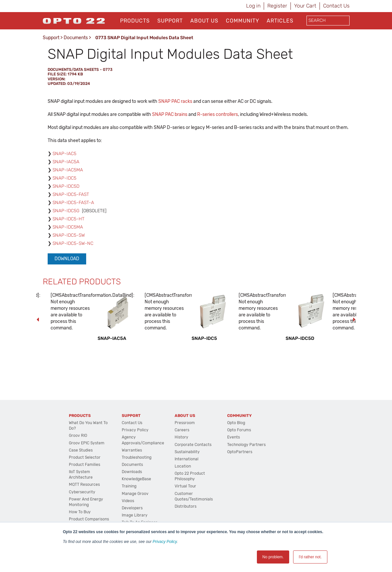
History (181, 437)
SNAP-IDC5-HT (69, 219)
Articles (280, 21)
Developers (132, 508)
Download (67, 259)
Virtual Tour (185, 486)
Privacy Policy (165, 542)
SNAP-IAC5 (64, 154)
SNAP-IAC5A (66, 162)
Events (234, 437)
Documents (76, 38)
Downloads (132, 472)
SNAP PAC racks (175, 101)
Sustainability (187, 452)
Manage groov (135, 494)
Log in (253, 6)
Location (183, 466)
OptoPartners (240, 452)
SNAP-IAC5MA (68, 170)
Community (243, 21)
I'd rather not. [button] (310, 557)
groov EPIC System (87, 443)
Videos (128, 501)
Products (135, 21)
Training (129, 486)
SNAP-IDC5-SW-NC (73, 243)
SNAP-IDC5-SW (69, 235)
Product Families (85, 465)
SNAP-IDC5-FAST (71, 194)
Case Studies (81, 450)
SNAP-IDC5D (66, 186)
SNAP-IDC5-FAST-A (73, 203)
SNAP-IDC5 (64, 178)
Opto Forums (239, 430)
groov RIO (78, 436)
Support (170, 21)
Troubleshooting (137, 457)
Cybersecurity (82, 492)
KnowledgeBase (136, 479)
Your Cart (305, 6)
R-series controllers (218, 114)
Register (277, 6)
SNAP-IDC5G (66, 211)
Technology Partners (246, 445)
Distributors (186, 506)
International (187, 459)
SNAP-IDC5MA (68, 227)
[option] (118, 317)
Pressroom (185, 423)
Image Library (135, 515)
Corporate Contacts (193, 445)
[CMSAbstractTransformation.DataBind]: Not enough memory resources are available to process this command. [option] (71, 312)
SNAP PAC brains (170, 114)
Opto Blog (236, 423)
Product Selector (85, 457)
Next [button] (354, 320)
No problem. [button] (273, 557)
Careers (182, 430)
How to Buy (80, 512)
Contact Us (336, 6)
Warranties (132, 450)
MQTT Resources (84, 485)
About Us (204, 21)
